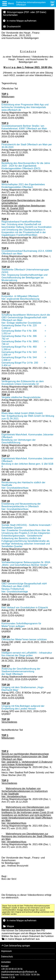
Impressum (6, 951)
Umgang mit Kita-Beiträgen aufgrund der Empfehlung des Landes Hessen (23, 707)
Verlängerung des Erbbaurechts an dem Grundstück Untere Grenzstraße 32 (23, 383)
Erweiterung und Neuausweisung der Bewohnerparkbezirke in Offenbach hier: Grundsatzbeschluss (21, 506)
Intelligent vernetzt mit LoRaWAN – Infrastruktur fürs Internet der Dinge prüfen (27, 654)
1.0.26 (12, 977)
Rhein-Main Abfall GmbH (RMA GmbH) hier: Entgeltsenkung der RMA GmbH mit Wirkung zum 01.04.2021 (28, 416)
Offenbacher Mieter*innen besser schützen (24, 639)
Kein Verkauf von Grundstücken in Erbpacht (25, 608)
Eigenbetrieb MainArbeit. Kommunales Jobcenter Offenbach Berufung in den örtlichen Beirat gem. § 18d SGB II (27, 463)
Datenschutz (7, 957)
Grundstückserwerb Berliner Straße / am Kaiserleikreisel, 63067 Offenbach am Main (24, 127)
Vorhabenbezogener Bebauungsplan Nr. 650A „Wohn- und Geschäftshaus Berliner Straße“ (26, 564)
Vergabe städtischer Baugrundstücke (21, 397)
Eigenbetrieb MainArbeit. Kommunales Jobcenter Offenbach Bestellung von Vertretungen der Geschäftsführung (27, 439)
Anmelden (6, 962)
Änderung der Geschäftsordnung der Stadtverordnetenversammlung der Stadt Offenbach (21, 671)
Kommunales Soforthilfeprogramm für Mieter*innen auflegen (21, 625)
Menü (11, 3)
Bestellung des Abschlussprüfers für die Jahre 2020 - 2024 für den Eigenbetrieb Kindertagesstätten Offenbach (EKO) (26, 166)
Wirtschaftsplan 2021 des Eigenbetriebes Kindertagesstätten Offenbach (23, 186)
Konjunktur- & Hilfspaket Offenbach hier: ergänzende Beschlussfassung (20, 298)
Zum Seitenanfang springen (16, 946)
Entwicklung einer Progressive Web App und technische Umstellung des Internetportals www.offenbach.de (25, 107)
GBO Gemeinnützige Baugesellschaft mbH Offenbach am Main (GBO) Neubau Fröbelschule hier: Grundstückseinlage (24, 588)
